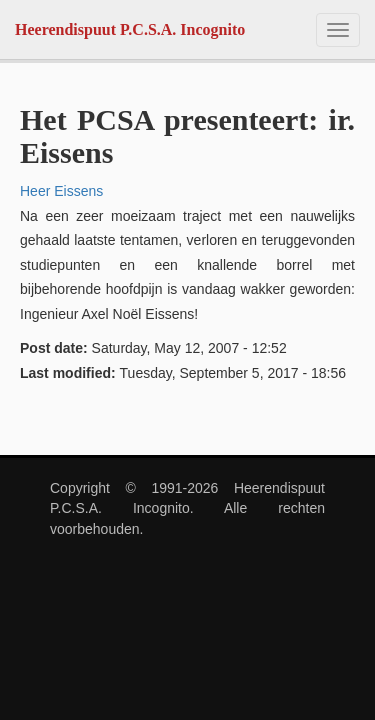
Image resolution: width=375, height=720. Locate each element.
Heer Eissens (61, 191)
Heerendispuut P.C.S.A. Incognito (130, 29)
